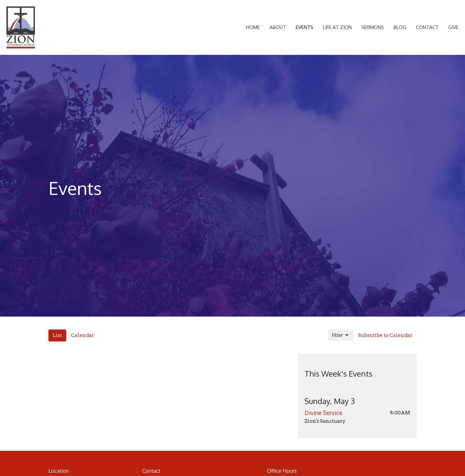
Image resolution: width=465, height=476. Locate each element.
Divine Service (323, 413)
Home (253, 27)
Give (453, 27)
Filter (341, 335)
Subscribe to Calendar (385, 335)
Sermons (373, 27)
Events (305, 27)
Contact (427, 27)
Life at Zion (337, 27)
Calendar (83, 335)
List (57, 335)
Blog (400, 27)
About (278, 27)
